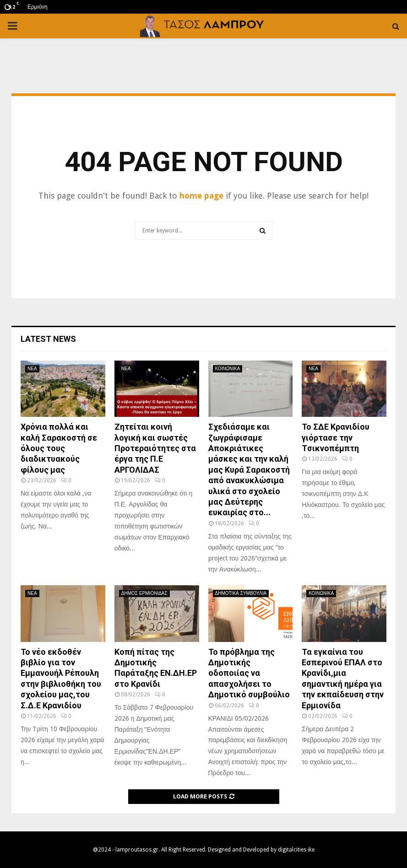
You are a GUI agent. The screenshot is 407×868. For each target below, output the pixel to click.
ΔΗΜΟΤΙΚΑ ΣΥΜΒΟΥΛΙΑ (241, 593)
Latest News (48, 339)
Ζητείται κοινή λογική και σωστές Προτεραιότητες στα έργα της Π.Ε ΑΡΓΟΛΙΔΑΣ (155, 448)
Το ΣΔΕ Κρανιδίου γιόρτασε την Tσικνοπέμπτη (336, 437)
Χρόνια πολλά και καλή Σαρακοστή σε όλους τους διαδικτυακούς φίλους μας (59, 448)
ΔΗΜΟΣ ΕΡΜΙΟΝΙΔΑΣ (144, 593)
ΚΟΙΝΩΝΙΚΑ (228, 369)
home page (201, 196)
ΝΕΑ (32, 369)
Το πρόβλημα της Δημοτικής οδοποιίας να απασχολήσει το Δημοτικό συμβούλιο (249, 673)
